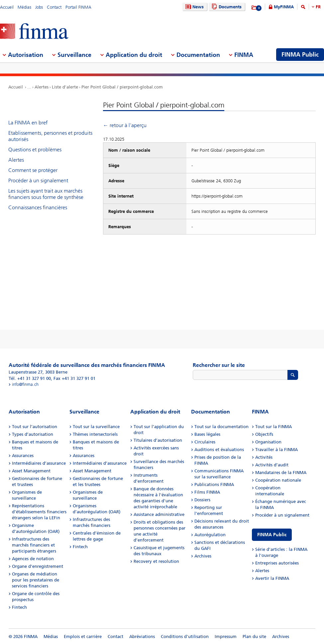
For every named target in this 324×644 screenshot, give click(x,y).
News (194, 7)
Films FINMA (207, 492)
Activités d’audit (272, 465)
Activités (264, 457)
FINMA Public (272, 535)
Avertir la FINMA (272, 578)
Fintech (19, 607)
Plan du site (254, 637)
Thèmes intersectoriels (95, 434)
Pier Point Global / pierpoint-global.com (122, 87)
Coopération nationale (278, 480)
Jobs (39, 7)
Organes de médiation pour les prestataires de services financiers (36, 580)
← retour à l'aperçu (125, 125)
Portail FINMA (78, 7)
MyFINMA (284, 7)
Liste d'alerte (65, 87)
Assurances (23, 456)
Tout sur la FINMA (273, 427)
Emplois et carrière (83, 637)
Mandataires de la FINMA (281, 473)
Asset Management (31, 471)
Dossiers (202, 500)
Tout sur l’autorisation (35, 427)
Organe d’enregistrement (38, 566)
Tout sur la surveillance (96, 427)
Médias (24, 7)
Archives (203, 556)
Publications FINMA (214, 484)
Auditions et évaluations (219, 450)
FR (318, 7)
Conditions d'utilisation (185, 637)
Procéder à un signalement (38, 180)
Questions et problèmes (35, 150)
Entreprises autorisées (277, 563)
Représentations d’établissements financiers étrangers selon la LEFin (39, 512)
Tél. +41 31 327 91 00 (30, 378)
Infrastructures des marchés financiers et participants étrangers (34, 545)
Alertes (42, 87)
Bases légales (207, 434)
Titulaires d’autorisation (158, 440)
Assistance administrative (159, 514)
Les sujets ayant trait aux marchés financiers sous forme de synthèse (46, 194)
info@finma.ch (25, 384)
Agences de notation (33, 559)
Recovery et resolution (156, 561)
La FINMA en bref (28, 123)
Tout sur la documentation (221, 427)
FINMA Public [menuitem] (300, 55)
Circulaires (205, 442)
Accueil (7, 7)
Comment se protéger (33, 170)
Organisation (268, 442)
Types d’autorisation (33, 434)
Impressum (226, 637)
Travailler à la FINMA (276, 450)
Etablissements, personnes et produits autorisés (50, 136)
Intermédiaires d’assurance (39, 463)
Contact (54, 7)
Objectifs (264, 434)
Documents (226, 7)
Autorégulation (210, 535)
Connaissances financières (38, 207)
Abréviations (142, 637)
